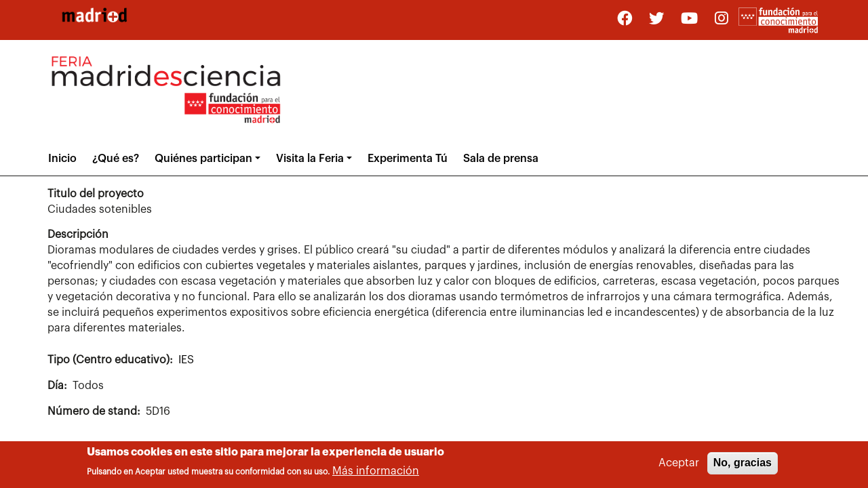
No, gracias (743, 465)
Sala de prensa (501, 159)
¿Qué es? (116, 159)
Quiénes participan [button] (203, 159)
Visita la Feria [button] (310, 159)
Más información (376, 473)
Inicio (62, 159)
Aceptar (679, 466)
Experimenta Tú (408, 159)
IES (186, 360)
